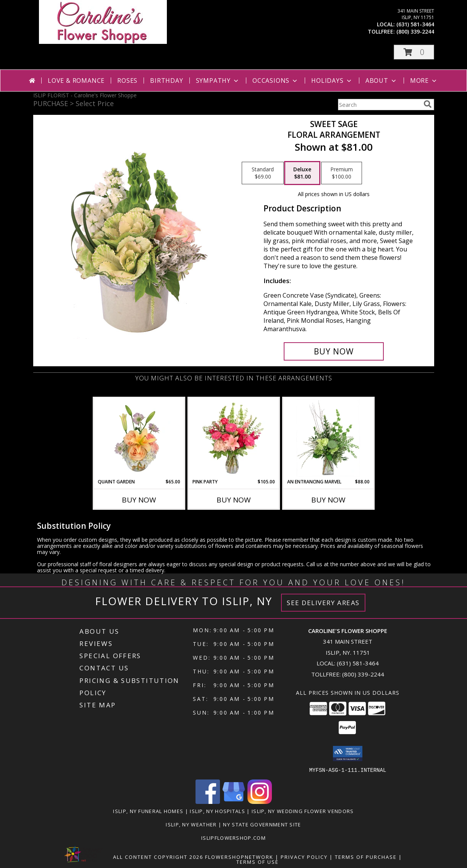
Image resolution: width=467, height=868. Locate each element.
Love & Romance (76, 81)
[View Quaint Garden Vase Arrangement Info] (139, 438)
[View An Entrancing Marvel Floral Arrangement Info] (328, 438)
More (424, 81)
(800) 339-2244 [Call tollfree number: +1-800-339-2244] (415, 31)
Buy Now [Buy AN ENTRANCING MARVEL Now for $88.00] (328, 500)
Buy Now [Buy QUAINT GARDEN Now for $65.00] (139, 500)
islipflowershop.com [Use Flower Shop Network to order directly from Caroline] (233, 837)
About (381, 81)
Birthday (166, 81)
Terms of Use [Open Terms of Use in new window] (258, 862)
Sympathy (218, 81)
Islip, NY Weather (191, 824)
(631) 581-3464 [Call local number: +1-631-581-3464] (415, 24)
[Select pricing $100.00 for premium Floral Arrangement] (342, 173)
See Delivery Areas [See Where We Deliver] (323, 603)
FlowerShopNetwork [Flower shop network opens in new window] (239, 857)
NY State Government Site (262, 824)
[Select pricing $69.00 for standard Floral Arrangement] (263, 173)
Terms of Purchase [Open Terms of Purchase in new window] (366, 857)
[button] (414, 52)
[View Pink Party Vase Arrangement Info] (233, 438)
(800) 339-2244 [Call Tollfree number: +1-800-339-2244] (363, 674)
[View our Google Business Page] (234, 801)
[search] (428, 104)
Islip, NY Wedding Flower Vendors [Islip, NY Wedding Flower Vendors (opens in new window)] (303, 811)
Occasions (276, 81)
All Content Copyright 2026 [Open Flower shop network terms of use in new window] (158, 857)
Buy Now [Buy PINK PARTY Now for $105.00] (234, 500)
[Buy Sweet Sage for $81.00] (334, 351)
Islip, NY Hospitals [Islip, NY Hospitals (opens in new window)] (217, 811)
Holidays (332, 81)
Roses (127, 81)
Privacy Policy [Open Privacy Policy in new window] (304, 857)
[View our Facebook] (208, 801)
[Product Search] (379, 105)
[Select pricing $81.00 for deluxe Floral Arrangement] (302, 173)
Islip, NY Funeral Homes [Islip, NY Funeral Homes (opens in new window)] (148, 811)
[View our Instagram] (260, 801)
